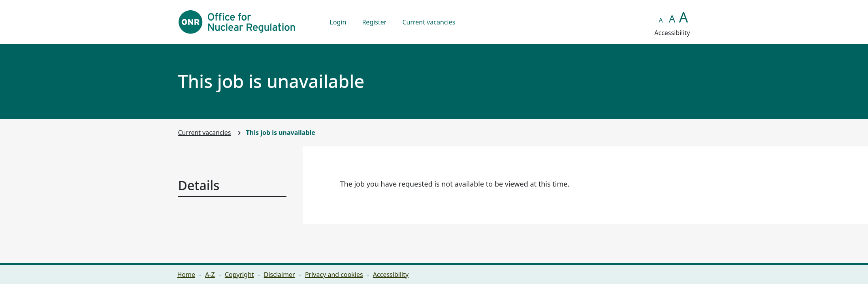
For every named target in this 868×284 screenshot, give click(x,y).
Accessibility (391, 275)
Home (186, 275)
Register (374, 22)
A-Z (210, 275)
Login (338, 22)
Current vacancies (429, 22)
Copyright (239, 275)
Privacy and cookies (334, 275)
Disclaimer (280, 275)
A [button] (661, 20)
